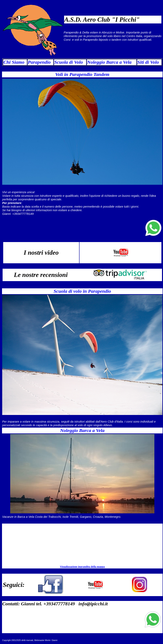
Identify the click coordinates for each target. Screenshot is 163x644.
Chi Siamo (14, 62)
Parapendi (38, 62)
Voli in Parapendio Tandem (82, 74)
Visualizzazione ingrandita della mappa (82, 567)
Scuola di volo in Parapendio (82, 291)
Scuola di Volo (69, 62)
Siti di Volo (148, 62)
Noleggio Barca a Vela (109, 62)
